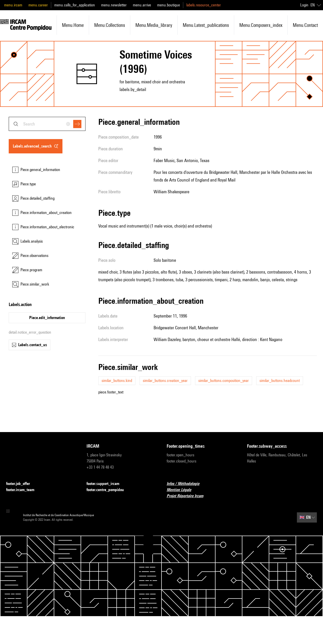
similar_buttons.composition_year (224, 381)
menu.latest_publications (206, 25)
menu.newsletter (114, 5)
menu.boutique (169, 5)
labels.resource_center (204, 5)
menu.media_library (154, 25)
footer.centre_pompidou (108, 490)
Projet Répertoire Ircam (188, 496)
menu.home (73, 25)
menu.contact (305, 25)
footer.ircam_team (23, 490)
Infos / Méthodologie (186, 484)
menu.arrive (142, 5)
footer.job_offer (21, 484)
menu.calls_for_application (75, 5)
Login (304, 5)
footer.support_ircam (106, 484)
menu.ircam (13, 5)
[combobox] (47, 124)
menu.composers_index (261, 25)
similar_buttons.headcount (280, 381)
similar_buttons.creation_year (165, 381)
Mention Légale (182, 490)
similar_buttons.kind (117, 381)
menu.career (38, 5)
